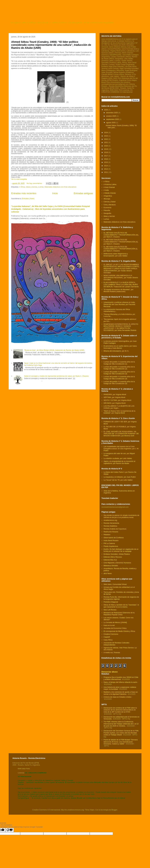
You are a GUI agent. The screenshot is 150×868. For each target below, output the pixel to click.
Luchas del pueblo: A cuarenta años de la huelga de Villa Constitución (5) (119, 383)
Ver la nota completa (19, 179)
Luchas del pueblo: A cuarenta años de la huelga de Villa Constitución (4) (119, 378)
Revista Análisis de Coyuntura (115, 529)
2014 (106, 166)
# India (106, 190)
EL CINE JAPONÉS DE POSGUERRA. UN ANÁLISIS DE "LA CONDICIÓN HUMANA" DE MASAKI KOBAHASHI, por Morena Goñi (121, 434)
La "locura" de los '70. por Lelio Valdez (118, 480)
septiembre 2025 (113, 119)
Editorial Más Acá (110, 560)
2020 (106, 146)
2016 (106, 159)
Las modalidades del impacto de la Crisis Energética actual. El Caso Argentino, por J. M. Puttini (121, 449)
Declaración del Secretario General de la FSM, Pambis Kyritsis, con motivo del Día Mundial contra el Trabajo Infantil (121, 733)
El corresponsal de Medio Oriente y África (119, 631)
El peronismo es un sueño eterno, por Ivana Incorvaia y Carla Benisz (120, 347)
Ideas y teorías (32, 187)
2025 (106, 110)
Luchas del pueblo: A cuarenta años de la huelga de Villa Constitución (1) (119, 363)
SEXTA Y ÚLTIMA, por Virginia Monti (117, 400)
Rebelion (107, 535)
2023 (106, 136)
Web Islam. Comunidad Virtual (115, 584)
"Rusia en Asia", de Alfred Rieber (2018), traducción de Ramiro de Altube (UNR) (54, 350)
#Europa (107, 199)
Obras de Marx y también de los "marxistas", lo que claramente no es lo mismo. (121, 606)
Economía (107, 208)
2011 (106, 172)
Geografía (107, 213)
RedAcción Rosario (111, 532)
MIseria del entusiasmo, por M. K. (116, 351)
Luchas (41, 187)
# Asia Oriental (109, 187)
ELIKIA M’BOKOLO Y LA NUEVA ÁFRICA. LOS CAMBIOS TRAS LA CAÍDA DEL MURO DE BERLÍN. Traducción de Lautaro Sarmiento (121, 284)
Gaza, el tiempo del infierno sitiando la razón (120, 682)
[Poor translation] (10, 830)
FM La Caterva (109, 543)
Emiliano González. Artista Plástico (117, 554)
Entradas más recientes (24, 193)
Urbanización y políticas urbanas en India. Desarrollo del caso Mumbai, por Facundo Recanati (119, 304)
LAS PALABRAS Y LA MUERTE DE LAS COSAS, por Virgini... (119, 407)
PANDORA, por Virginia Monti (115, 394)
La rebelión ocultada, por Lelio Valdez (118, 458)
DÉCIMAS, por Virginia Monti (115, 403)
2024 (106, 132)
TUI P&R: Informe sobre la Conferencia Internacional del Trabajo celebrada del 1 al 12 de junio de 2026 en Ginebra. (121, 724)
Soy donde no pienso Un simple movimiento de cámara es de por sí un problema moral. (121, 516)
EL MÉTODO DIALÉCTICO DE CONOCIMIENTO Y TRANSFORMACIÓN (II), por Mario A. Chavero (121, 242)
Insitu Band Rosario (111, 540)
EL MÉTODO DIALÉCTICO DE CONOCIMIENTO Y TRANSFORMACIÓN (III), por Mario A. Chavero (121, 235)
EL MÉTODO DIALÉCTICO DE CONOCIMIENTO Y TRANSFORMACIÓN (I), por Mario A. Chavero (121, 249)
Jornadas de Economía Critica (115, 628)
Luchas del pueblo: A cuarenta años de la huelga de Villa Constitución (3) (119, 373)
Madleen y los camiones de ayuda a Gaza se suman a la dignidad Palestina (121, 693)
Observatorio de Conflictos (114, 538)
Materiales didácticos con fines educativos (60, 187)
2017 (106, 156)
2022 (106, 139)
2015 (106, 162)
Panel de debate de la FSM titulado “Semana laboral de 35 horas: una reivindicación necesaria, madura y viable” (121, 742)
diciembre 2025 (112, 113)
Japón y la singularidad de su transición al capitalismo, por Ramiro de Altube (119, 462)
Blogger (114, 810)
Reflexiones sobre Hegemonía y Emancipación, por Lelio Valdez (116, 255)
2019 (106, 149)
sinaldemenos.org (110, 520)
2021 (106, 142)
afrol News (108, 573)
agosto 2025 (111, 123)
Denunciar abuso (110, 672)
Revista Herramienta (111, 523)
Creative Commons (111, 634)
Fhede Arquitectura (111, 546)
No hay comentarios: (35, 183)
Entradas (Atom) (28, 199)
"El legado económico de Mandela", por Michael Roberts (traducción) (118, 291)
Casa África (108, 640)
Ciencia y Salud (110, 202)
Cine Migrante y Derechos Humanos (117, 563)
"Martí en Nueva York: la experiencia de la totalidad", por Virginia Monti (119, 412)
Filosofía (107, 210)
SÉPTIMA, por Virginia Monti (114, 397)
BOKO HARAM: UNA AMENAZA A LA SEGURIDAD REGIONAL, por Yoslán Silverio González (121, 278)
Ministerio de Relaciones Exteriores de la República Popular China (119, 614)
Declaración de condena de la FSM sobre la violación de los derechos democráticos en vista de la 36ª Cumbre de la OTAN (120, 710)
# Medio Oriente (110, 193)
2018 (106, 152)
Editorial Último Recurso (113, 557)
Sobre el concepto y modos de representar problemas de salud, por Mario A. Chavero (56, 376)
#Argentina (108, 196)
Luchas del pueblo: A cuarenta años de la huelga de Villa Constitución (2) (119, 368)
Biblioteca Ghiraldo (111, 566)
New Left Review (110, 610)
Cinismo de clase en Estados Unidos (118, 697)
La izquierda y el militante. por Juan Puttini (120, 477)
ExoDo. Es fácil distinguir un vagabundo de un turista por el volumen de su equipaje (121, 550)
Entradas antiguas (83, 193)
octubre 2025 (111, 116)
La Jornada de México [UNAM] (115, 622)
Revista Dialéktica (110, 526)
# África (22, 187)
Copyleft (107, 637)
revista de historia (41, 15)
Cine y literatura (110, 205)
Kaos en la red (109, 625)
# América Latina (110, 184)
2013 (106, 169)
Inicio (55, 193)
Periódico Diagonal (111, 602)
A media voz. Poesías (112, 653)
